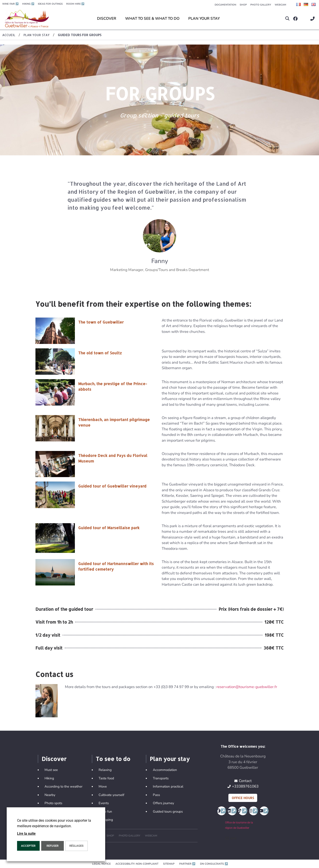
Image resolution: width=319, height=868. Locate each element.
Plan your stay (170, 759)
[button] (287, 19)
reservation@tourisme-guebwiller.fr (247, 687)
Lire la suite (26, 834)
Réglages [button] (76, 846)
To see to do (113, 759)
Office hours (243, 798)
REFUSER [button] (53, 846)
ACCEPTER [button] (28, 846)
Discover (54, 759)
